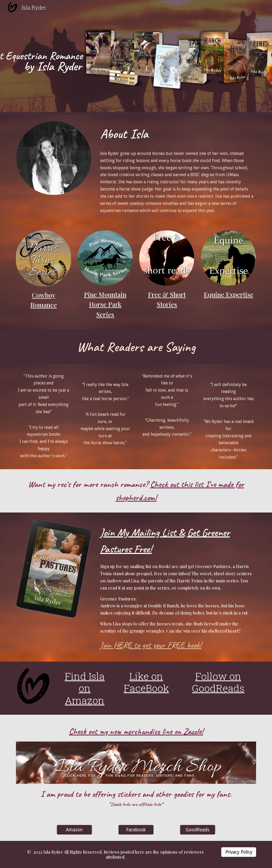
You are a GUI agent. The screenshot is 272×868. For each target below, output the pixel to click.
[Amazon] (74, 830)
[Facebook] (136, 830)
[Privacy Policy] (239, 852)
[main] (177, 134)
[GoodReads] (197, 830)
